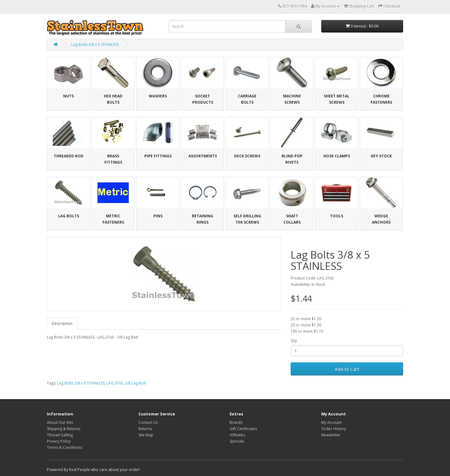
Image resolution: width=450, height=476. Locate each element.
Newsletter (331, 435)
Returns (145, 429)
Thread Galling (60, 435)
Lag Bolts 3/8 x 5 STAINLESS (95, 45)
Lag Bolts (69, 216)
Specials (237, 441)
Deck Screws (247, 156)
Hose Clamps (337, 156)
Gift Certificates (243, 429)
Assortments (203, 156)
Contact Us (148, 422)
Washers (158, 96)
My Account (331, 422)
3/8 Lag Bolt (135, 383)
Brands (236, 422)
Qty (294, 341)
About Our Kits (60, 422)
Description (62, 323)
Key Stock (381, 156)
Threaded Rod (69, 156)
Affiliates (237, 435)
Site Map (146, 435)
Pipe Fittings (158, 156)
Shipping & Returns (64, 429)
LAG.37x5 (115, 383)
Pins (158, 216)
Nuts (68, 96)
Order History (334, 429)
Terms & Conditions (65, 447)
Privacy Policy (59, 441)
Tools (337, 216)
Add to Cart (347, 369)
